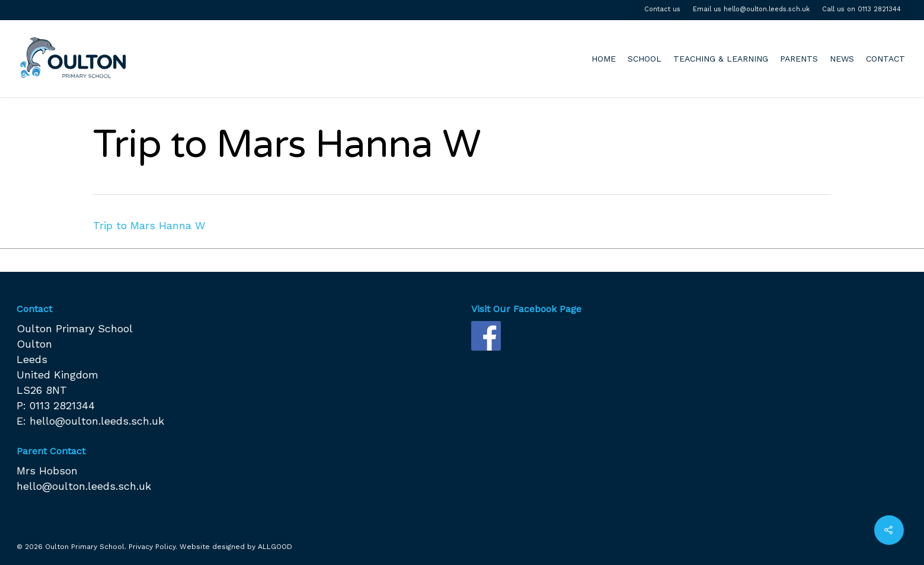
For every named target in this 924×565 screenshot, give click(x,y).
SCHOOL (645, 59)
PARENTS (799, 59)
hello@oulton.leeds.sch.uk (97, 421)
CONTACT (885, 59)
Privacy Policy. (153, 547)
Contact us (662, 9)
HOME (604, 59)
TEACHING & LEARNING (721, 59)
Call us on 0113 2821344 (861, 9)
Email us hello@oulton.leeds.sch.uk (751, 9)
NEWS (842, 59)
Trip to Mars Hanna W (149, 225)
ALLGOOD (275, 547)
